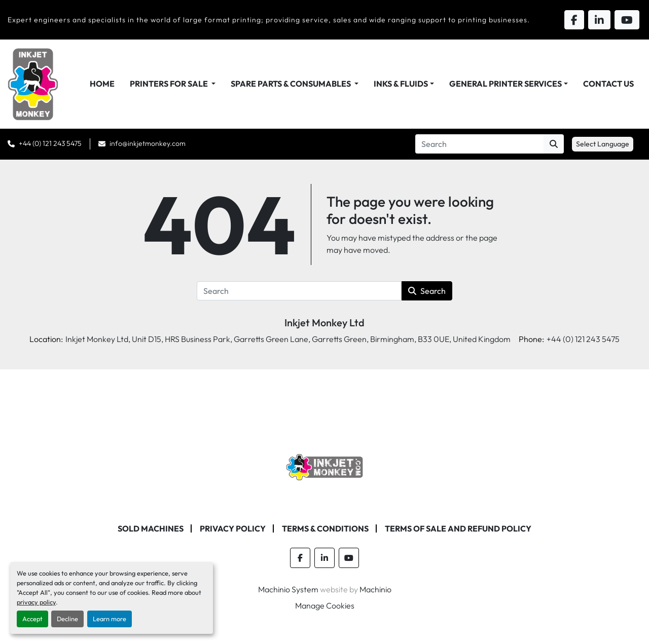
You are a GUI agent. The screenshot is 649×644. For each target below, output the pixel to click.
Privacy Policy (233, 528)
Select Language (603, 144)
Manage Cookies (325, 605)
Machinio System (288, 589)
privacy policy (36, 602)
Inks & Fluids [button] (401, 84)
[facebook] (300, 558)
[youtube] (349, 558)
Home (102, 84)
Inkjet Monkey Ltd (324, 323)
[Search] (479, 144)
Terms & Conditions (325, 528)
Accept (32, 619)
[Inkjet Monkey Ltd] (325, 466)
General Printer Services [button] (506, 84)
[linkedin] (324, 558)
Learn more (110, 619)
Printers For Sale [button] (170, 84)
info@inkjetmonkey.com (148, 143)
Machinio (375, 589)
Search (427, 291)
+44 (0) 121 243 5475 (50, 143)
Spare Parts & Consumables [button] (292, 84)
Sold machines (151, 528)
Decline (67, 619)
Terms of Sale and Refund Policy (458, 528)
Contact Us (608, 84)
